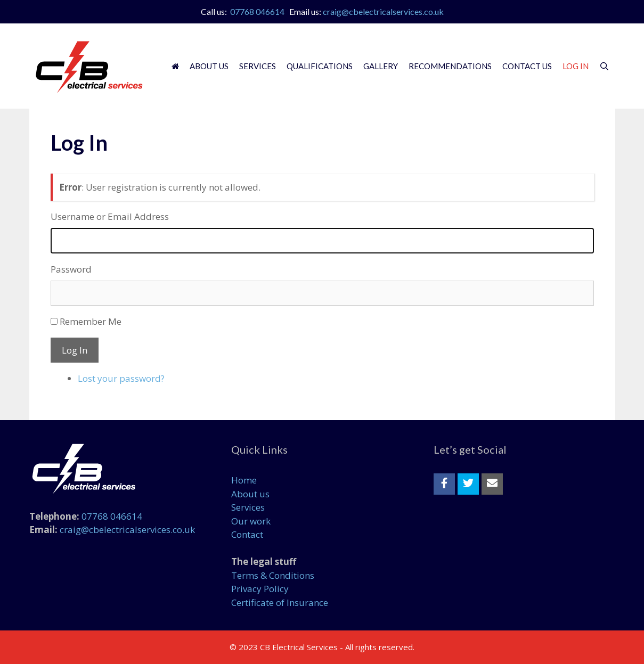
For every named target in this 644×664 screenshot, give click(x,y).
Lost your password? (121, 378)
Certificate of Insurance (280, 602)
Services (258, 66)
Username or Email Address (110, 216)
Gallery (381, 66)
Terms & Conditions (273, 575)
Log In (576, 66)
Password (71, 269)
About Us (209, 66)
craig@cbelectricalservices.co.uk (383, 11)
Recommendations (450, 66)
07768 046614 (257, 11)
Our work (251, 521)
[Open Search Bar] (604, 66)
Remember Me (91, 321)
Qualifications (320, 66)
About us (250, 494)
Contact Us (527, 66)
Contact (247, 534)
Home (244, 480)
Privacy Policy (260, 589)
